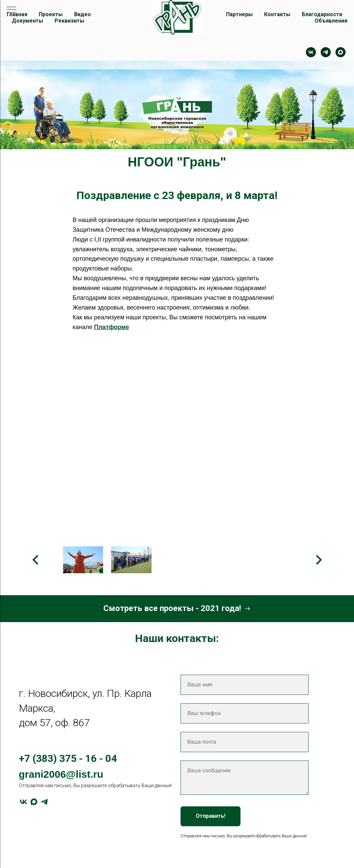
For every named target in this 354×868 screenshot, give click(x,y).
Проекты (51, 14)
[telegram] (326, 52)
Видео (83, 14)
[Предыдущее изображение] (36, 560)
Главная (17, 14)
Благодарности (322, 14)
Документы (27, 21)
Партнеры (239, 14)
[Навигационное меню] (11, 10)
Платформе (111, 327)
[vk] (23, 802)
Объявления (331, 21)
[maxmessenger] (341, 52)
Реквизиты (69, 21)
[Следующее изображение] (319, 560)
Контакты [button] (277, 14)
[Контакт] (311, 52)
